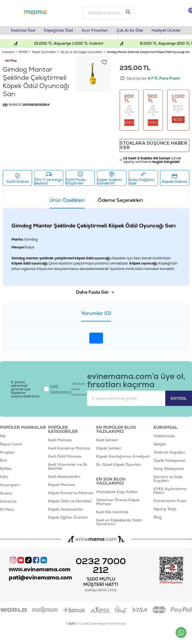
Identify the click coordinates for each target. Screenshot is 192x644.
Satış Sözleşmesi (169, 469)
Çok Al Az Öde (130, 31)
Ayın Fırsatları (95, 31)
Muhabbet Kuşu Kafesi (117, 492)
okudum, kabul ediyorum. (66, 389)
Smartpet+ (10, 485)
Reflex (6, 469)
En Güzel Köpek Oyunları (119, 465)
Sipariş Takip (165, 509)
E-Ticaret (82, 624)
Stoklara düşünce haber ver (154, 146)
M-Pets (7, 510)
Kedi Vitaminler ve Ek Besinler (68, 467)
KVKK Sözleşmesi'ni (61, 389)
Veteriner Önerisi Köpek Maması (118, 502)
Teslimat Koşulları (169, 452)
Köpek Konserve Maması (71, 493)
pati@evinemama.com (40, 578)
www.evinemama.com (40, 569)
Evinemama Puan (170, 501)
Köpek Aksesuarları (66, 509)
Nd (3, 436)
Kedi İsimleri (107, 440)
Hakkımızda (164, 436)
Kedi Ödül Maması (65, 457)
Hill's (4, 477)
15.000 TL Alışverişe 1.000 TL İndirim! (73, 44)
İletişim (160, 444)
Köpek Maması (62, 485)
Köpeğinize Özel (58, 31)
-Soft (71, 624)
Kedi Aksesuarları (64, 477)
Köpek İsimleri (109, 448)
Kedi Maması (60, 440)
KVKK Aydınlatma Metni (170, 491)
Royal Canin (11, 444)
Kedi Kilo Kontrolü (112, 512)
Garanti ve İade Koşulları (168, 479)
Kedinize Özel (23, 31)
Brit (3, 461)
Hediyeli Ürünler (166, 31)
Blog (158, 517)
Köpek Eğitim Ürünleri (68, 518)
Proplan (7, 452)
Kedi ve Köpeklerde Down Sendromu (119, 522)
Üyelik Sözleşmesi (169, 461)
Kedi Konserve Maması (69, 448)
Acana (6, 493)
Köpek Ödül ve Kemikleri (70, 501)
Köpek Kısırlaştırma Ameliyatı (123, 457)
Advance (8, 502)
